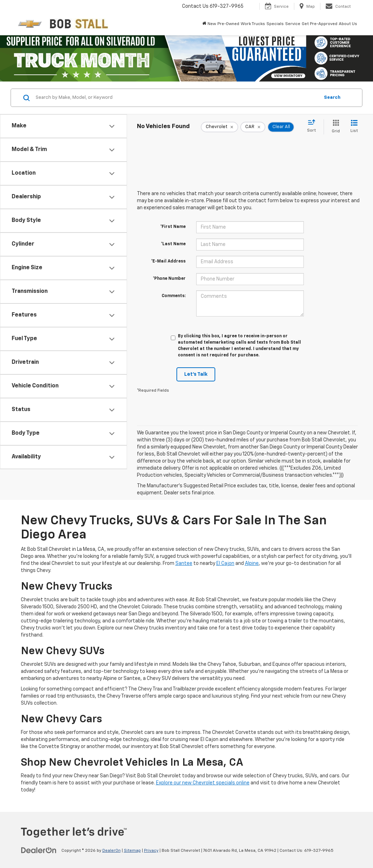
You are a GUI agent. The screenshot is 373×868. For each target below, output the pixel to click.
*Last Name (173, 244)
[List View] (354, 127)
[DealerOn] (39, 850)
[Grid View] (334, 127)
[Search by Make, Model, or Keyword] (176, 98)
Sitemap (132, 851)
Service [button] (293, 24)
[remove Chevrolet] (219, 127)
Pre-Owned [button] (228, 24)
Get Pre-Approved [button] (320, 24)
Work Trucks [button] (253, 24)
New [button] (212, 24)
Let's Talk (196, 374)
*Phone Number (169, 279)
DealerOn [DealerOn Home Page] (112, 851)
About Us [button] (348, 24)
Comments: (174, 296)
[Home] (204, 24)
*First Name (173, 227)
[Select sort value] (314, 126)
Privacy (151, 851)
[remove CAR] (253, 127)
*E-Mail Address (168, 261)
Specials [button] (275, 24)
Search (332, 98)
